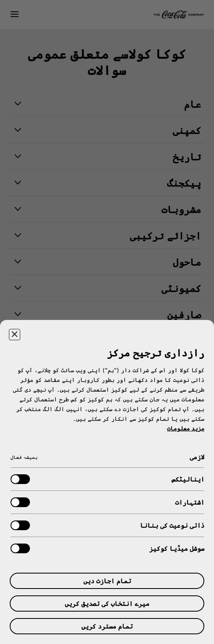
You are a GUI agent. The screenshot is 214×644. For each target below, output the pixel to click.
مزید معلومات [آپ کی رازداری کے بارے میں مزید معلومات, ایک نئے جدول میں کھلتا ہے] (186, 428)
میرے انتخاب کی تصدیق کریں (107, 603)
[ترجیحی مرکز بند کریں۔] (15, 335)
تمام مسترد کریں (107, 626)
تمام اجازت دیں (107, 581)
